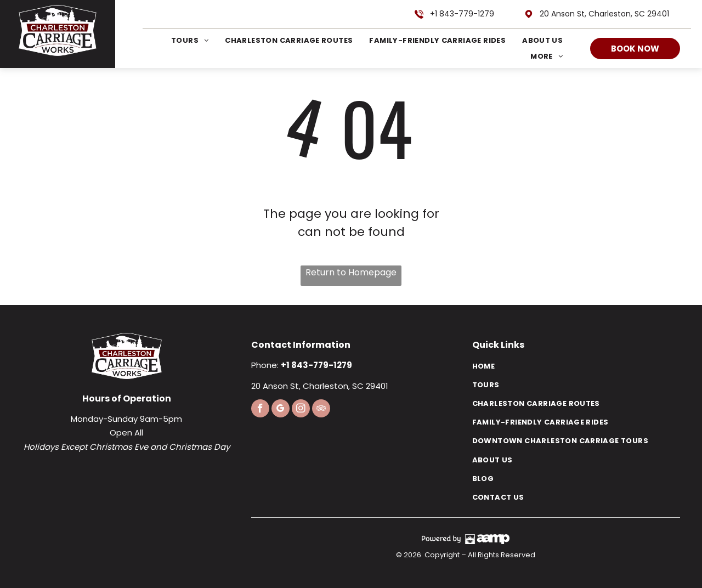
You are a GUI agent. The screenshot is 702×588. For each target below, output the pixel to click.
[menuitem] (182, 40)
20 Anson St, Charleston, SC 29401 (604, 14)
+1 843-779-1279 (462, 14)
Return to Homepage (351, 272)
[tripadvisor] (321, 410)
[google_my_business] (281, 410)
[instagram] (301, 410)
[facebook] (260, 410)
